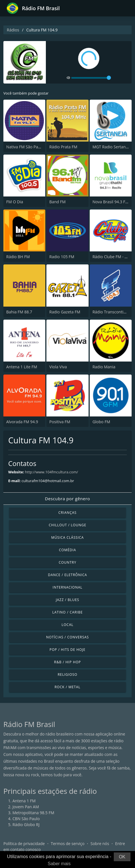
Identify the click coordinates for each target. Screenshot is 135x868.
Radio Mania (104, 367)
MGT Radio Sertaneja (112, 147)
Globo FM (101, 422)
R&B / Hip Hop (67, 662)
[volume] (91, 78)
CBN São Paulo (26, 819)
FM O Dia (15, 202)
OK (122, 857)
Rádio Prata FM (63, 147)
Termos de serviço (68, 844)
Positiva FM (60, 422)
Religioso (68, 674)
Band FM (57, 202)
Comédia (67, 550)
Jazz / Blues (67, 600)
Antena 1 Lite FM (22, 367)
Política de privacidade (24, 844)
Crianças (67, 513)
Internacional (67, 587)
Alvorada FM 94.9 (22, 422)
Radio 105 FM (62, 257)
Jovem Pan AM (26, 807)
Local (68, 625)
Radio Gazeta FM (65, 312)
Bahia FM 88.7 (19, 312)
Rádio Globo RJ (26, 825)
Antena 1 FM (24, 801)
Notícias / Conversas (67, 637)
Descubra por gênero (67, 499)
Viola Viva (58, 367)
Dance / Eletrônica (68, 575)
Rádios (13, 30)
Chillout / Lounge (67, 525)
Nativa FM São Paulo (25, 147)
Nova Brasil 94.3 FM (111, 202)
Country (67, 562)
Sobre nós (100, 844)
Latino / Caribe (68, 612)
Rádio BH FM (18, 257)
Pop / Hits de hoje (67, 650)
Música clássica (67, 537)
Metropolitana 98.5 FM (33, 813)
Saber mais (59, 864)
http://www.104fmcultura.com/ (51, 472)
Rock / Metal (68, 687)
